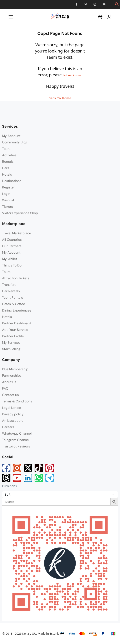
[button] (117, 4)
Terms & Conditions (17, 401)
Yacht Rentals (12, 298)
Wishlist (8, 200)
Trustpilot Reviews (16, 446)
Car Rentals (11, 291)
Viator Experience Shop (20, 213)
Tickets (7, 207)
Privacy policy (13, 414)
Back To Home (60, 98)
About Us (9, 382)
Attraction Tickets (16, 278)
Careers (8, 427)
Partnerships (12, 376)
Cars (6, 168)
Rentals (8, 162)
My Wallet (10, 259)
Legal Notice (12, 408)
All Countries (12, 240)
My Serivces (11, 343)
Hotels (7, 174)
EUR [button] (55, 15)
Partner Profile (13, 336)
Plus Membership (15, 369)
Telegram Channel (16, 440)
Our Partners (12, 246)
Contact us (10, 395)
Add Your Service (15, 330)
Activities (9, 155)
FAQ (5, 388)
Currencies (9, 486)
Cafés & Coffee (14, 304)
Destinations (12, 181)
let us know (72, 75)
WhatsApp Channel (17, 433)
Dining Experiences (17, 310)
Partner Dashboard (17, 323)
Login (6, 194)
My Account (11, 136)
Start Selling (11, 349)
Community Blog (15, 142)
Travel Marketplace (17, 233)
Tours (6, 149)
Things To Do (12, 265)
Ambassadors (13, 421)
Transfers (9, 285)
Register (8, 187)
